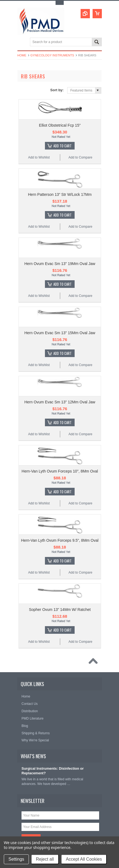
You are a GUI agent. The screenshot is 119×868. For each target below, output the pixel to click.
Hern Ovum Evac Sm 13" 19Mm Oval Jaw (60, 264)
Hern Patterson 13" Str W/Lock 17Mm (60, 194)
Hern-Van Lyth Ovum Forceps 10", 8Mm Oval (60, 471)
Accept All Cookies (84, 859)
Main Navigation (22, 42)
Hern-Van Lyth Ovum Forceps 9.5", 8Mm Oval (60, 540)
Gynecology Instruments (52, 55)
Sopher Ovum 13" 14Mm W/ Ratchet (60, 610)
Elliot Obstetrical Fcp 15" (60, 125)
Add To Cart (62, 146)
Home (22, 55)
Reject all (45, 859)
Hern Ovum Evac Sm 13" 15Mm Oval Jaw (60, 333)
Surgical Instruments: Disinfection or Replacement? (53, 771)
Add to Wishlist (39, 157)
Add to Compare (80, 157)
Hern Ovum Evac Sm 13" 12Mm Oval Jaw (60, 402)
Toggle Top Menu (60, 3)
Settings (16, 859)
